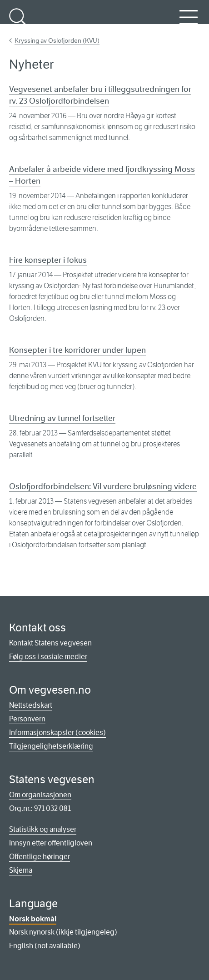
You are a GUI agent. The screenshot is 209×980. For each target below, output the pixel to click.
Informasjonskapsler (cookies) (57, 732)
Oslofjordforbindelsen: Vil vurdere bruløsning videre (103, 486)
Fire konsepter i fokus (48, 260)
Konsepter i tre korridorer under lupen (77, 350)
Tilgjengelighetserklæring (51, 746)
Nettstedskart (31, 705)
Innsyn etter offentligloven (51, 843)
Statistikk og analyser (43, 829)
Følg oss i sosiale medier (48, 657)
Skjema (21, 870)
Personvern (27, 719)
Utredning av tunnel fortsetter (62, 418)
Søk (18, 22)
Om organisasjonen (40, 795)
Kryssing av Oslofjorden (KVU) (57, 40)
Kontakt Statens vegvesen (50, 643)
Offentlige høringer (40, 857)
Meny (189, 22)
